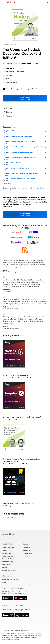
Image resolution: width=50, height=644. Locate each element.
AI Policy (26, 556)
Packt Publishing (11, 83)
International (7, 576)
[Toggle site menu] (2, 2)
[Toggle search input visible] (48, 2)
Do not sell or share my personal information (15, 630)
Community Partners (9, 559)
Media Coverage (7, 556)
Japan (4, 582)
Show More (7, 184)
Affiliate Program (7, 562)
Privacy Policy (27, 553)
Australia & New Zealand (10, 580)
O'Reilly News (6, 553)
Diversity (5, 567)
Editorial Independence (28, 637)
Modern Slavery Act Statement (11, 640)
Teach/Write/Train (8, 548)
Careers (4, 550)
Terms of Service (7, 637)
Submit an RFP (7, 564)
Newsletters (27, 550)
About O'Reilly (7, 544)
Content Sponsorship (9, 570)
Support (26, 544)
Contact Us (27, 548)
